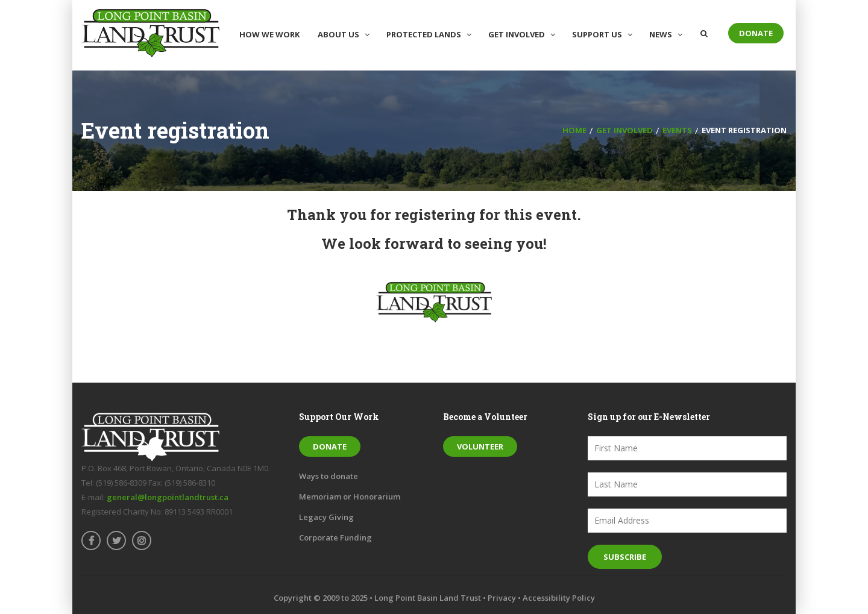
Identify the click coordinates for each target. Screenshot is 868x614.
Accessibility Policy (559, 598)
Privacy (502, 598)
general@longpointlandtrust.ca (168, 497)
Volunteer (480, 446)
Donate (756, 33)
